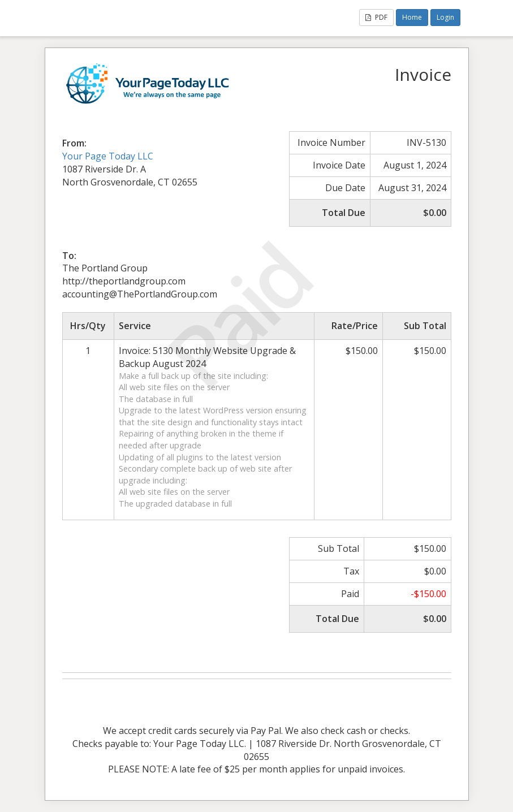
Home (412, 17)
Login (445, 17)
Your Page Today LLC (108, 156)
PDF (376, 17)
